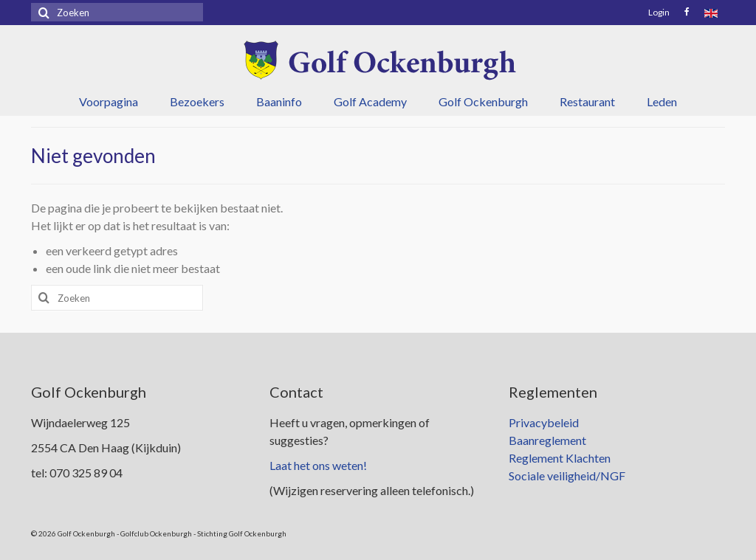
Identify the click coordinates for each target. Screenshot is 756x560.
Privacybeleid (544, 422)
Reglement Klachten (560, 458)
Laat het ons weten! (318, 465)
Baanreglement (547, 440)
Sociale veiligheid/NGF (567, 476)
